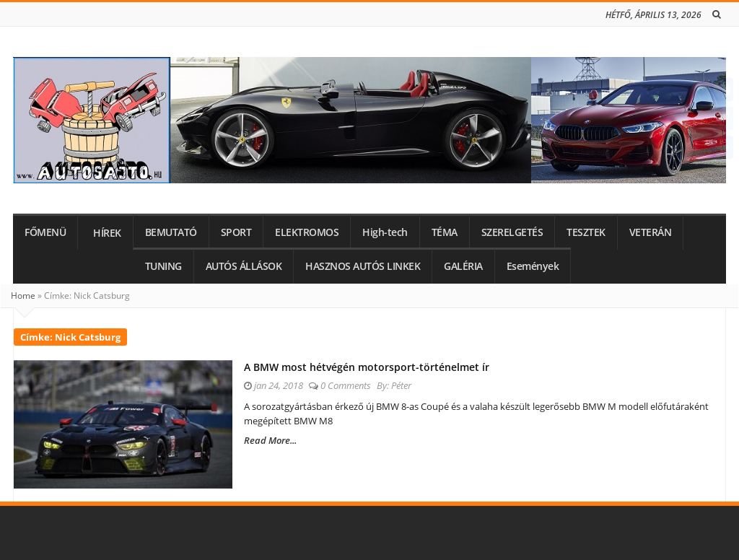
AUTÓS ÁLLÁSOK (244, 266)
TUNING (163, 266)
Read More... (270, 440)
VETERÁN (651, 232)
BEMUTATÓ (171, 232)
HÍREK (107, 233)
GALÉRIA (463, 266)
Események (533, 266)
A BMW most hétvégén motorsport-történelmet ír (367, 367)
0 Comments (346, 385)
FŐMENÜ (45, 232)
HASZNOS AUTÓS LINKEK (363, 266)
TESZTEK (586, 232)
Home (23, 296)
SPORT (236, 232)
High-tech (385, 232)
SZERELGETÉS (512, 232)
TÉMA (445, 232)
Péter (401, 385)
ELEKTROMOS (307, 232)
